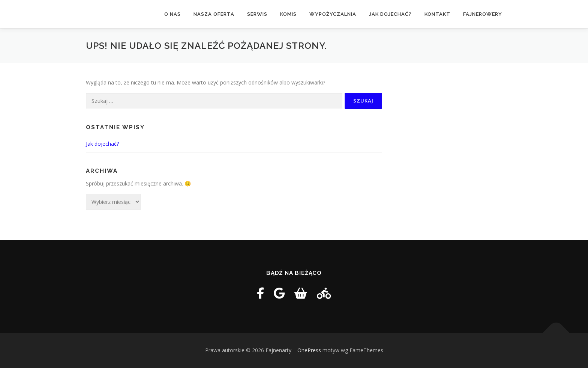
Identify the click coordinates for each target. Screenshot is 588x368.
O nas (172, 14)
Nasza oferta (214, 14)
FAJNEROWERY (483, 14)
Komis (288, 14)
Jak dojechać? (390, 14)
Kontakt (437, 14)
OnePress (309, 350)
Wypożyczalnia (333, 14)
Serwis (257, 14)
